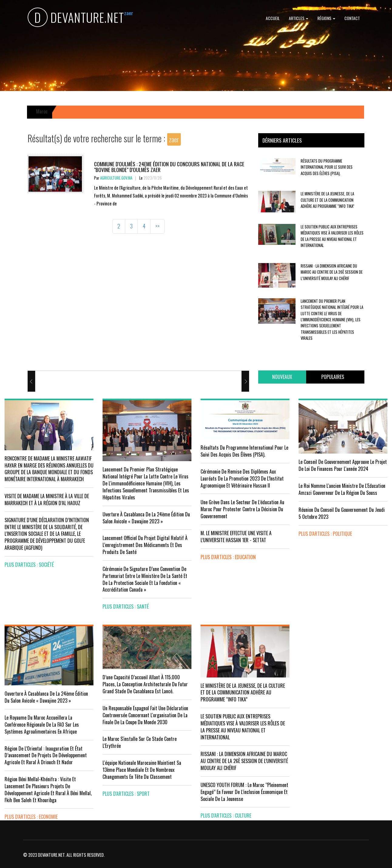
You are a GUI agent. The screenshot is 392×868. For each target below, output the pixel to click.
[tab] (282, 377)
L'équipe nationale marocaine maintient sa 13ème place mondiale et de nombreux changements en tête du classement (142, 770)
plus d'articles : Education (228, 557)
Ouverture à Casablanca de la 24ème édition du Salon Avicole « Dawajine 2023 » (46, 697)
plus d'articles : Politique (325, 534)
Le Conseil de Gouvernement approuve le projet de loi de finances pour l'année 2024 (343, 465)
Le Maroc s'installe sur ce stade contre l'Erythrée (140, 742)
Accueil (273, 18)
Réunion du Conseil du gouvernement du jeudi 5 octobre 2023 (342, 513)
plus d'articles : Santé (126, 606)
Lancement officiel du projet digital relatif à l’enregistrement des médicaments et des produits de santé (145, 545)
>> (157, 226)
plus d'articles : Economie (31, 817)
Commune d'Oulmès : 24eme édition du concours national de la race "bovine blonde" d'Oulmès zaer (169, 167)
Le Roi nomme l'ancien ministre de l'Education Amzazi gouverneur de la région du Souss (342, 489)
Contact (352, 18)
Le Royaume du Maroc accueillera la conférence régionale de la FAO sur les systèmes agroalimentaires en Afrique (42, 724)
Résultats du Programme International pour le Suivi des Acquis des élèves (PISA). (327, 167)
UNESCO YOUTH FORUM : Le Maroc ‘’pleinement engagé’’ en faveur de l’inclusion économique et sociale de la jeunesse (244, 792)
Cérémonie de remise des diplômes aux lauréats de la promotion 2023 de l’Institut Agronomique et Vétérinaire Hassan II (242, 478)
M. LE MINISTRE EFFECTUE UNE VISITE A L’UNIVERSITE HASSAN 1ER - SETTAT (236, 537)
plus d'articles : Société (29, 565)
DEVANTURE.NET (76, 18)
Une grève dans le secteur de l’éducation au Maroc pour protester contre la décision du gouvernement (242, 509)
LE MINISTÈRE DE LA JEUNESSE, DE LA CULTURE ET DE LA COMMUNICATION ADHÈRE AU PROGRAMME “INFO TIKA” (328, 200)
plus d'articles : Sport (126, 794)
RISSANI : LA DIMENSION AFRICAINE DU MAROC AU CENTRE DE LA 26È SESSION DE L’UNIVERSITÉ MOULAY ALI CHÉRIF (332, 272)
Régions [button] (326, 18)
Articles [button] (299, 18)
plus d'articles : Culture (226, 816)
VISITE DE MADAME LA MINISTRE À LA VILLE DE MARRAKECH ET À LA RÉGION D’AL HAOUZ (47, 500)
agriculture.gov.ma (116, 178)
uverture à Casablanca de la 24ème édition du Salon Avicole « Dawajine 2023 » (146, 518)
